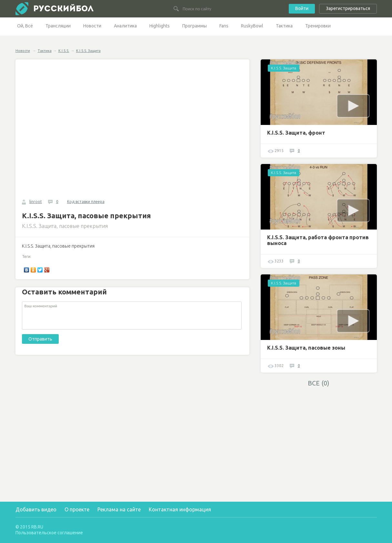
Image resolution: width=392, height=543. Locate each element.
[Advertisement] (319, 436)
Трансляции (58, 26)
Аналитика (125, 26)
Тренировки (318, 26)
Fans (224, 26)
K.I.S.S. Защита (88, 51)
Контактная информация (180, 509)
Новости (92, 26)
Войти (302, 8)
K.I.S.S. (64, 51)
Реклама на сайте (119, 509)
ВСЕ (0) (319, 383)
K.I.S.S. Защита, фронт (296, 133)
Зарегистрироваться (348, 8)
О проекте (77, 509)
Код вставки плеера (86, 202)
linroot (36, 202)
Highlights (160, 26)
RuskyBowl (252, 26)
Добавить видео (36, 509)
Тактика (284, 26)
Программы (195, 26)
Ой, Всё (25, 26)
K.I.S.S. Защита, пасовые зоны (306, 348)
